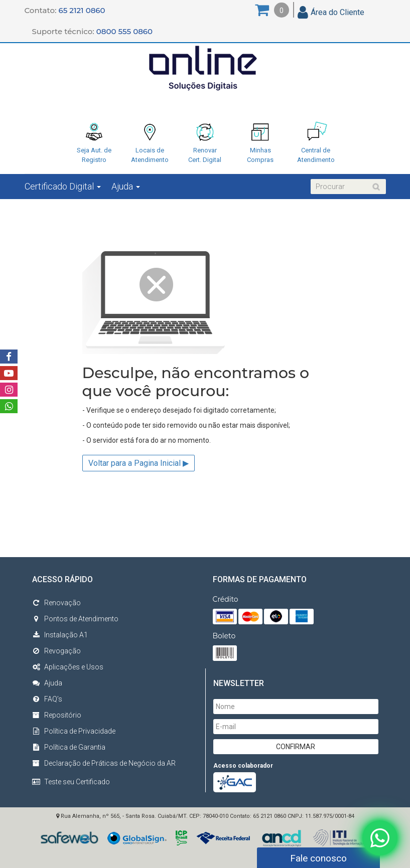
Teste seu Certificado (77, 782)
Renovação (56, 603)
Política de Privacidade (74, 731)
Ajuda (126, 187)
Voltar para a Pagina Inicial (139, 463)
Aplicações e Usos (68, 667)
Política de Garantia (69, 747)
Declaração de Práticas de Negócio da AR (104, 763)
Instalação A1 (60, 635)
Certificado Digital (63, 187)
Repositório (57, 715)
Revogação (56, 651)
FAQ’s (47, 699)
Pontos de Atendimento (75, 619)
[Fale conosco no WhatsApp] (380, 836)
